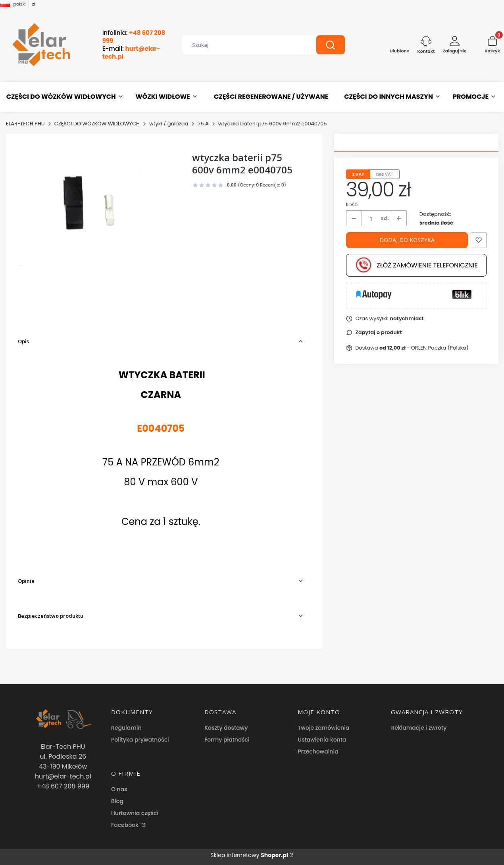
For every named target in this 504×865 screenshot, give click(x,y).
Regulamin (126, 728)
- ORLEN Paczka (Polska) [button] (424, 348)
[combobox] (243, 45)
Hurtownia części (135, 813)
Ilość (352, 205)
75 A (203, 124)
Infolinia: (134, 37)
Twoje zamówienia (323, 728)
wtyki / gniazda (169, 124)
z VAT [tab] (358, 174)
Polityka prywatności (140, 740)
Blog (117, 801)
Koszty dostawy (226, 728)
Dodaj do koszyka (407, 240)
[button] (331, 45)
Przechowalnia (318, 752)
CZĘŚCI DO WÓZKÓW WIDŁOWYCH (97, 124)
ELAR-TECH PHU (25, 124)
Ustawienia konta (322, 740)
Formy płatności (227, 740)
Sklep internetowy (249, 855)
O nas (119, 789)
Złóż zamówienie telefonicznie (416, 265)
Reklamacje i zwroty (419, 728)
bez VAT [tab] (385, 174)
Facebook (126, 825)
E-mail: (131, 53)
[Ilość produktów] (371, 219)
